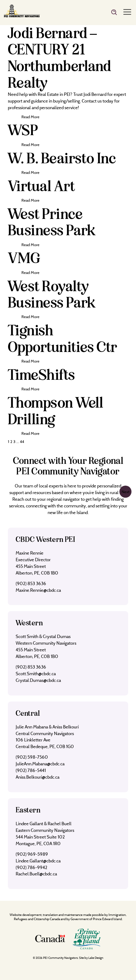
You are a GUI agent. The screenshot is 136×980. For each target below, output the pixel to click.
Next (125, 492)
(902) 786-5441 (31, 770)
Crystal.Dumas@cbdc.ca (38, 680)
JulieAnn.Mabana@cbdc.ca (40, 764)
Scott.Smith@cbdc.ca (36, 674)
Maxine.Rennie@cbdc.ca (38, 590)
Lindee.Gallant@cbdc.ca (38, 861)
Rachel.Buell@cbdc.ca (36, 874)
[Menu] (127, 12)
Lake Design (96, 958)
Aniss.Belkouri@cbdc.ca (38, 777)
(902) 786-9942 (32, 867)
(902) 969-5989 (32, 854)
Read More (30, 117)
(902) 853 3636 (31, 583)
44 (22, 441)
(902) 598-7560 (32, 757)
